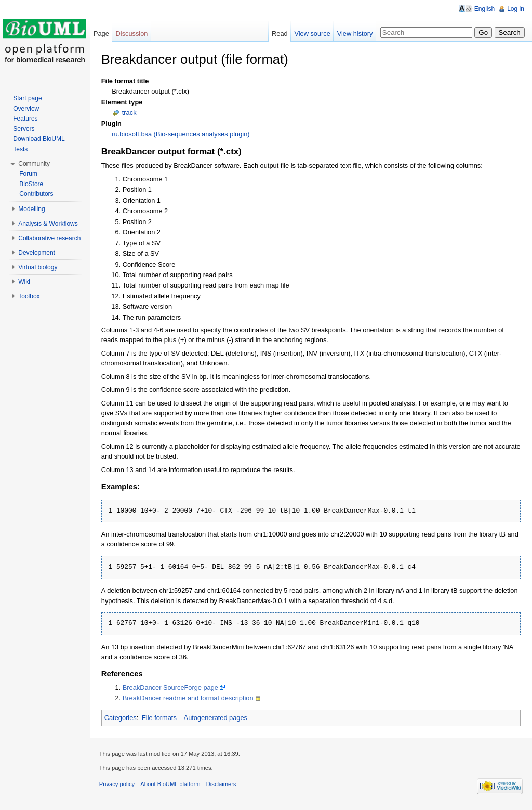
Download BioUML (40, 139)
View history (354, 34)
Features (26, 119)
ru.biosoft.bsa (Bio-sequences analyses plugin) (183, 134)
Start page (28, 98)
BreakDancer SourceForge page (173, 688)
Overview (27, 109)
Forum (29, 174)
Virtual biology (39, 267)
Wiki (25, 282)
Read (279, 34)
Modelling (32, 209)
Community (35, 164)
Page (103, 34)
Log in (515, 9)
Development (38, 253)
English (484, 9)
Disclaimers (224, 786)
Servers (25, 129)
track (132, 113)
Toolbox (30, 296)
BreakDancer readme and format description (191, 698)
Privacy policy (119, 786)
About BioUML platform (173, 786)
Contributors (37, 194)
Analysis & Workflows (49, 224)
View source (311, 34)
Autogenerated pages (218, 718)
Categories (123, 718)
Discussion (134, 34)
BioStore (32, 184)
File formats (162, 718)
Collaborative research (50, 238)
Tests (21, 149)
